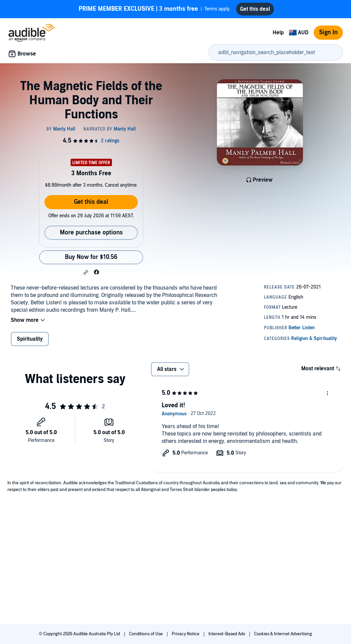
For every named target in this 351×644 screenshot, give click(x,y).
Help (278, 33)
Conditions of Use (146, 634)
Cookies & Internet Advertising (283, 634)
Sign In (328, 32)
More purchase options (91, 233)
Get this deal (91, 202)
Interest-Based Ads (227, 634)
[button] (86, 272)
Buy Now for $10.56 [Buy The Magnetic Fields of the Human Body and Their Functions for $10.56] (91, 257)
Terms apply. (155, 9)
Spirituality (30, 339)
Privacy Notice (186, 634)
